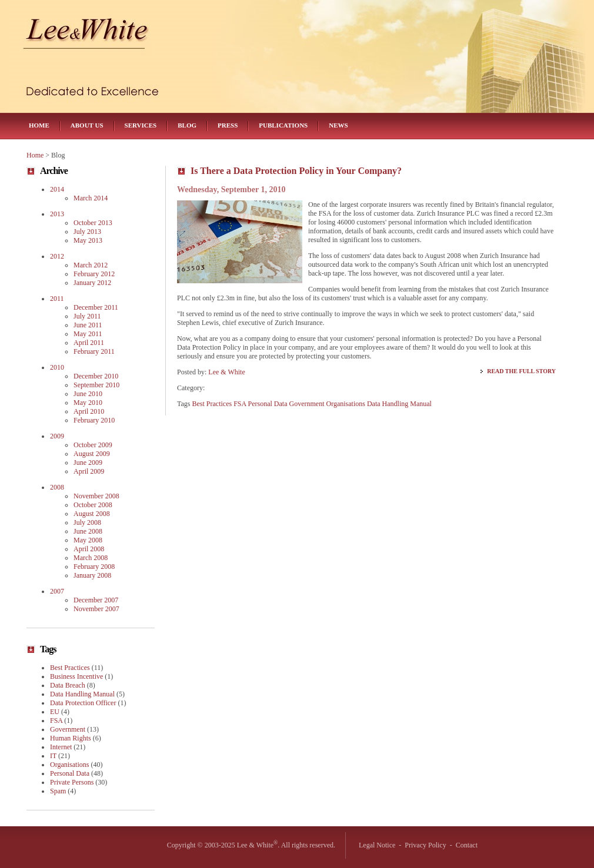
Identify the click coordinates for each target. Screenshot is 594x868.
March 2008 (91, 558)
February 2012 (94, 274)
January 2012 (92, 283)
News (338, 125)
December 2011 (96, 307)
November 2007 (96, 609)
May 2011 (88, 334)
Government (307, 404)
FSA (240, 404)
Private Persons (72, 782)
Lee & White (226, 372)
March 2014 (91, 198)
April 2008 (89, 549)
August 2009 (92, 454)
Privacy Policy (425, 845)
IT (53, 756)
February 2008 (94, 567)
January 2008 (92, 575)
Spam (58, 791)
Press (228, 125)
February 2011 (94, 351)
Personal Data (268, 404)
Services (141, 125)
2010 (57, 367)
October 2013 (93, 223)
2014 (57, 189)
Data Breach (68, 685)
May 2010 (88, 403)
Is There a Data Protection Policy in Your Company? (296, 171)
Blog (187, 125)
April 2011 (89, 343)
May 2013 (88, 240)
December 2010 (96, 376)
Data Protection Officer (83, 703)
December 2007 (96, 600)
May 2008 (88, 540)
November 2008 (96, 496)
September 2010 (96, 385)
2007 (57, 591)
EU (55, 712)
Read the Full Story (521, 371)
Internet (61, 747)
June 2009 (88, 463)
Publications (283, 125)
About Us (87, 125)
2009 (57, 436)
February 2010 (94, 420)
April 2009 (89, 471)
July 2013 (87, 232)
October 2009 (93, 445)
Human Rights (71, 738)
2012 (57, 256)
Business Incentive (76, 676)
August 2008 (92, 514)
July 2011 (87, 316)
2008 (57, 487)
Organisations (345, 404)
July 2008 (87, 522)
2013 (57, 214)
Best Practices (212, 404)
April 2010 (89, 411)
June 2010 (88, 394)
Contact (467, 845)
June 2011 (88, 325)
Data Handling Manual (399, 404)
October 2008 (93, 505)
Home (39, 125)
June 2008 (88, 531)
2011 (57, 299)
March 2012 (91, 265)
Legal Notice (377, 845)
